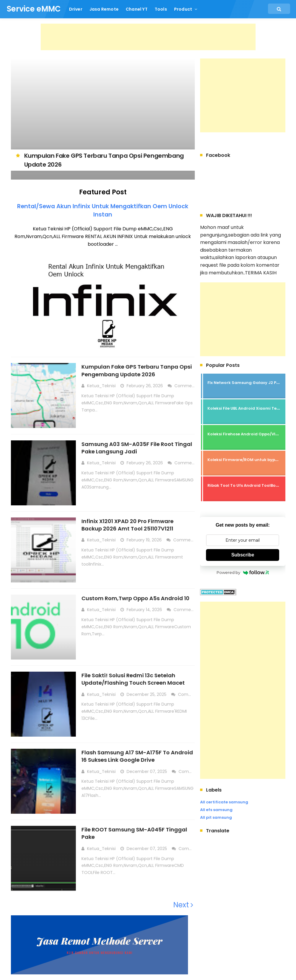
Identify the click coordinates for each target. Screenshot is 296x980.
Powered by (243, 572)
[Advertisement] (148, 37)
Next (183, 905)
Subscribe (243, 555)
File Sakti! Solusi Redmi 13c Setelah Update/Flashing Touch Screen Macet (133, 679)
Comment (186, 386)
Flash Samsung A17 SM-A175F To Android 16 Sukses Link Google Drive (138, 756)
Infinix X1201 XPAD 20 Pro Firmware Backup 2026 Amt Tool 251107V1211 (128, 525)
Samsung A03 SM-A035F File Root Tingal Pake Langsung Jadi (137, 447)
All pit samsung (216, 817)
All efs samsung (216, 810)
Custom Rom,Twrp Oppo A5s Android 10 (136, 598)
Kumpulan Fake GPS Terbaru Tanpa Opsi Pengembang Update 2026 (137, 370)
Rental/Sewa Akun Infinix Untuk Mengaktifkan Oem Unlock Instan (103, 210)
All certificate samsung (224, 802)
